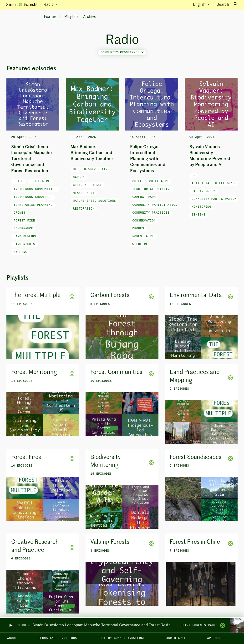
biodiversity (96, 170)
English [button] (200, 5)
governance (23, 229)
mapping (20, 252)
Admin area (176, 638)
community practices (151, 213)
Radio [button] (49, 5)
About (12, 638)
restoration (84, 209)
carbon (79, 177)
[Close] (142, 53)
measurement (84, 193)
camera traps (144, 197)
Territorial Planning (33, 205)
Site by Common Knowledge (122, 638)
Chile (18, 181)
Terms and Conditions (58, 638)
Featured (52, 17)
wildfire (140, 244)
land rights (24, 244)
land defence (25, 236)
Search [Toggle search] (227, 4)
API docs (215, 638)
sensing (199, 215)
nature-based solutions (94, 201)
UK (75, 170)
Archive (90, 17)
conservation (144, 221)
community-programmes (122, 53)
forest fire (24, 221)
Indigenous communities (35, 189)
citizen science (88, 185)
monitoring (202, 207)
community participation (155, 205)
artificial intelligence (214, 183)
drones (19, 213)
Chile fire (40, 181)
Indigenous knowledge (33, 197)
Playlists (71, 17)
